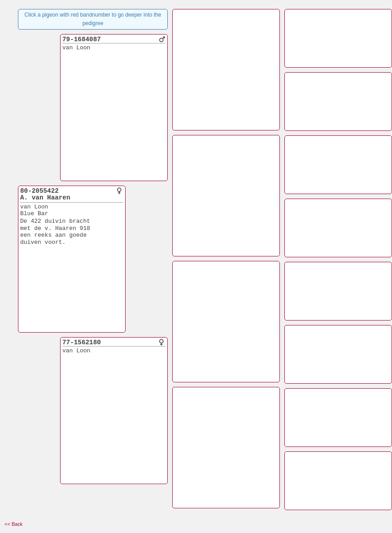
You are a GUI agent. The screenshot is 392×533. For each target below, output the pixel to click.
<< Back (13, 524)
